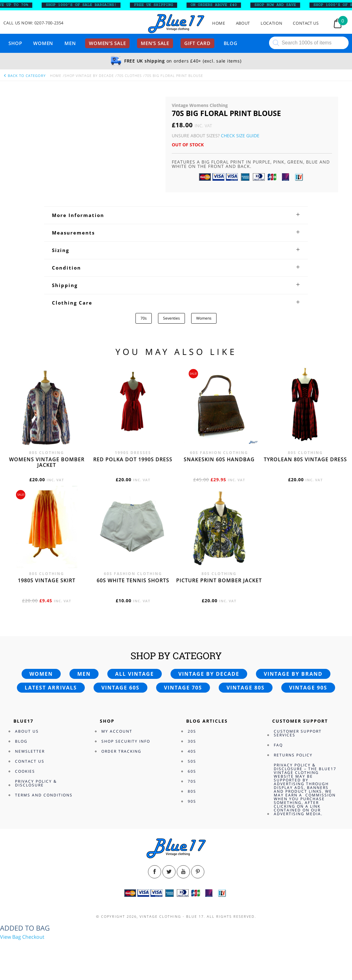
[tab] (176, 215)
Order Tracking (121, 751)
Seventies (171, 318)
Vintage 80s (246, 688)
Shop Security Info (126, 741)
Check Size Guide (240, 136)
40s (192, 751)
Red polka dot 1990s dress (133, 459)
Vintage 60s (120, 688)
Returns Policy (293, 755)
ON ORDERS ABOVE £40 (217, 5)
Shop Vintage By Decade (89, 76)
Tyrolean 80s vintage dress (305, 459)
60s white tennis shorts (133, 580)
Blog (231, 43)
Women (43, 43)
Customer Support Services (298, 733)
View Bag (10, 937)
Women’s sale (107, 43)
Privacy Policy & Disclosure (36, 783)
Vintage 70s (183, 688)
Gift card (197, 43)
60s (192, 771)
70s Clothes (129, 76)
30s (192, 741)
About (243, 23)
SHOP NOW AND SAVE (279, 5)
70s (144, 318)
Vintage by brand (293, 674)
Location (271, 23)
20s (192, 731)
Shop (15, 43)
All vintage (135, 674)
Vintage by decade (209, 674)
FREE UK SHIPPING (157, 5)
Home (219, 23)
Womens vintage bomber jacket (47, 462)
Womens (204, 318)
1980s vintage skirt (47, 580)
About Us (27, 731)
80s (192, 791)
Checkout (33, 937)
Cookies (25, 771)
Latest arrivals (51, 688)
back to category (24, 76)
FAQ (278, 745)
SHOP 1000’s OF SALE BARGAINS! (85, 5)
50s (192, 761)
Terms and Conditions (44, 795)
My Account (117, 731)
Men (70, 43)
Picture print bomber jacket (219, 580)
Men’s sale (155, 43)
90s (192, 801)
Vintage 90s (308, 688)
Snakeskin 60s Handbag (219, 459)
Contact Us (306, 23)
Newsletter (30, 751)
